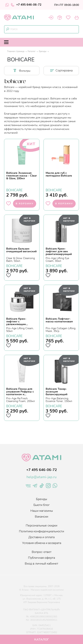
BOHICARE (14, 190)
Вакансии (41, 517)
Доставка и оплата (41, 537)
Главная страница (16, 51)
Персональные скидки (41, 526)
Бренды (43, 51)
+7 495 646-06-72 (26, 5)
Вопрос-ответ (42, 552)
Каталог (32, 51)
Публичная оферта (41, 558)
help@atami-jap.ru (41, 477)
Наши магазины (42, 511)
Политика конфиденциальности (41, 531)
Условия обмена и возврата (42, 543)
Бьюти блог (42, 505)
